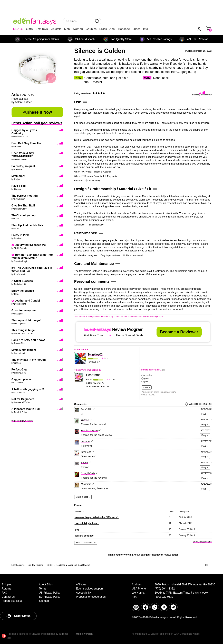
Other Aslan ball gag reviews (37, 123)
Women (78, 29)
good (147, 378)
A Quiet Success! (23, 281)
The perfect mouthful (25, 196)
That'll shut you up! (24, 215)
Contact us (8, 597)
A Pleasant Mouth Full (26, 409)
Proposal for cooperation (91, 597)
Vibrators (56, 29)
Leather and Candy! (27, 301)
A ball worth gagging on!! (28, 389)
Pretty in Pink (20, 235)
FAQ (4, 593)
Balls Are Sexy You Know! (28, 340)
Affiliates (81, 584)
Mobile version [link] (84, 634)
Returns (6, 589)
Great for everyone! (24, 310)
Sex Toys (42, 29)
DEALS (18, 29)
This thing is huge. (23, 330)
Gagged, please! (22, 379)
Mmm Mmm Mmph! (24, 350)
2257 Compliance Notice (187, 634)
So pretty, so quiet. (24, 166)
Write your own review (22, 421)
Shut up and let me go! (26, 320)
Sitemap (44, 601)
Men (67, 29)
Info (146, 29)
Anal (112, 29)
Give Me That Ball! (23, 206)
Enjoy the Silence (23, 291)
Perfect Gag (19, 370)
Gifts (29, 29)
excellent (148, 375)
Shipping (7, 584)
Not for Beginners (23, 399)
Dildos (103, 29)
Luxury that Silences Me (30, 245)
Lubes (137, 29)
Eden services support (89, 589)
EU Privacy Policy (50, 597)
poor (147, 382)
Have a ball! (19, 186)
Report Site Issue (12, 601)
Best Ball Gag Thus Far (26, 143)
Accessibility (83, 593)
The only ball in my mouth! (29, 360)
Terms (43, 589)
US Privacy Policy (50, 593)
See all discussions (202, 542)
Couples (91, 29)
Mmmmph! (18, 176)
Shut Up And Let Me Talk (27, 225)
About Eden (46, 584)
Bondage (124, 29)
